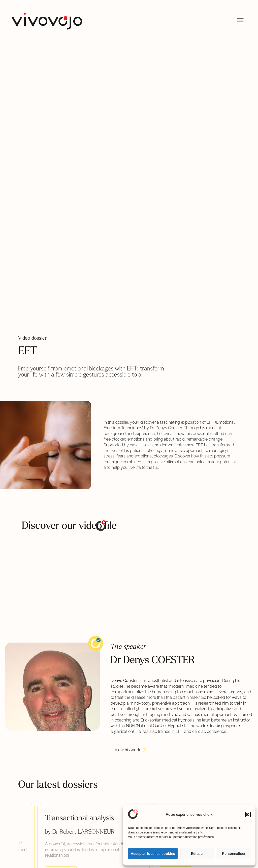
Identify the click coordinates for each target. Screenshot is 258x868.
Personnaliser (234, 854)
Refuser (197, 854)
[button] (248, 815)
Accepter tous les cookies (153, 854)
